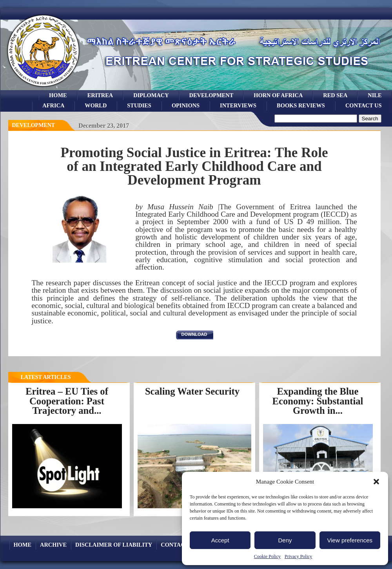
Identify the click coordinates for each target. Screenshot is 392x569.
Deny (285, 540)
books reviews (301, 105)
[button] (376, 482)
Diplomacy (151, 95)
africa (53, 105)
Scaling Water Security (192, 391)
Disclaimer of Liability (114, 545)
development (211, 95)
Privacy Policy (298, 556)
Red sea (335, 95)
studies (139, 105)
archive (53, 545)
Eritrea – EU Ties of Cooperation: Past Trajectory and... (67, 401)
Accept (220, 540)
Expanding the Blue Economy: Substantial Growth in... (318, 401)
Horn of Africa (278, 95)
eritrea (100, 95)
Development (34, 125)
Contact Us (364, 105)
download (194, 334)
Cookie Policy (267, 556)
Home (58, 95)
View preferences (350, 540)
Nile (375, 95)
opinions (186, 105)
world (96, 105)
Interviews (238, 105)
